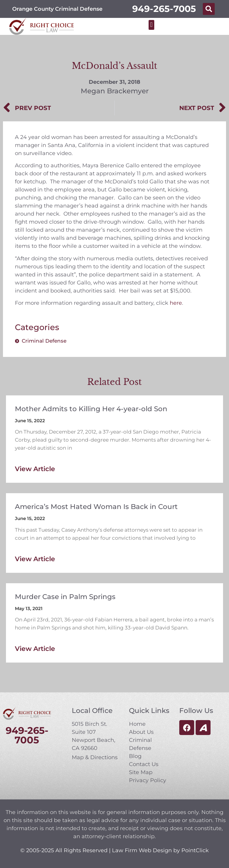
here (176, 303)
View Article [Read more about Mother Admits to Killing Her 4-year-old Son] (35, 469)
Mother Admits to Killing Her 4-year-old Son (91, 409)
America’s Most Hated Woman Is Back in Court (96, 507)
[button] (209, 9)
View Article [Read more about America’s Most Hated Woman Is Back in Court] (35, 559)
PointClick (195, 850)
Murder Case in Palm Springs (65, 597)
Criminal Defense (44, 341)
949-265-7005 (164, 9)
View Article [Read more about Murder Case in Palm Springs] (35, 649)
